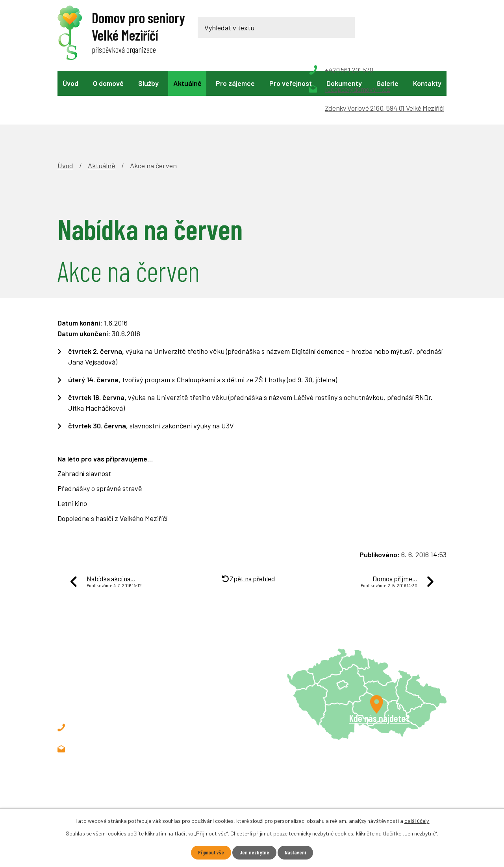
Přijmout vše (211, 853)
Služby (148, 83)
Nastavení (296, 853)
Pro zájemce (235, 83)
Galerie (387, 83)
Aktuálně (187, 83)
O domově (108, 83)
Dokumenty (344, 83)
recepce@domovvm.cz (120, 694)
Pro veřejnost (291, 83)
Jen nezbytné (254, 853)
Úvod (70, 83)
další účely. (417, 821)
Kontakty (427, 83)
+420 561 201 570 (111, 673)
